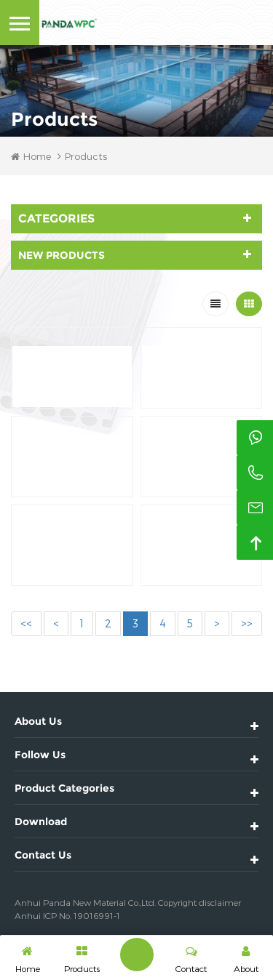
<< (26, 623)
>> (247, 623)
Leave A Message (137, 955)
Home (31, 156)
